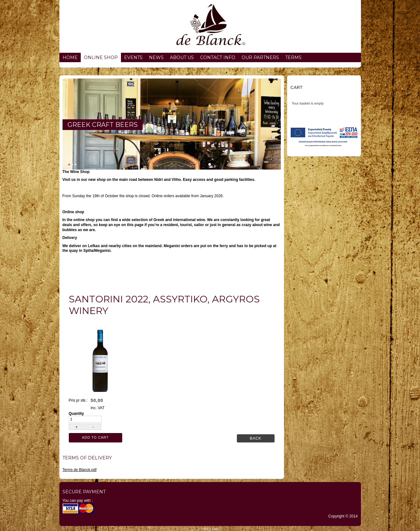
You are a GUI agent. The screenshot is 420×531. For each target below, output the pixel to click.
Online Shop (101, 57)
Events (133, 57)
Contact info (218, 57)
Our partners (260, 57)
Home (70, 57)
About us (182, 57)
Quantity (76, 414)
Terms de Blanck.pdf (80, 470)
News (156, 57)
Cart (296, 87)
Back (256, 438)
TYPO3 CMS (210, 529)
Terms (293, 57)
